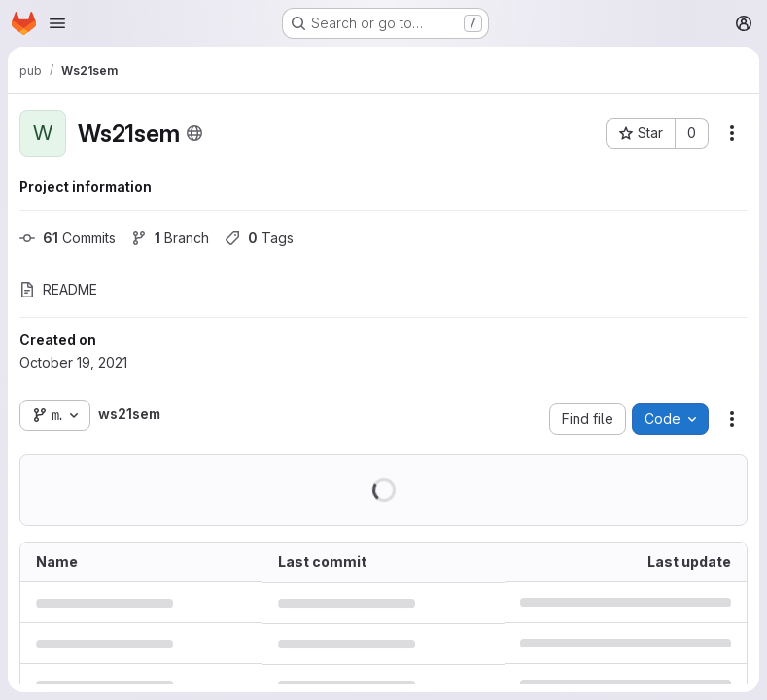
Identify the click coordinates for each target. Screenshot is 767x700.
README (58, 289)
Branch (170, 238)
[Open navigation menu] (57, 23)
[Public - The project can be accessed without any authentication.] (194, 133)
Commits (68, 238)
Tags (259, 238)
